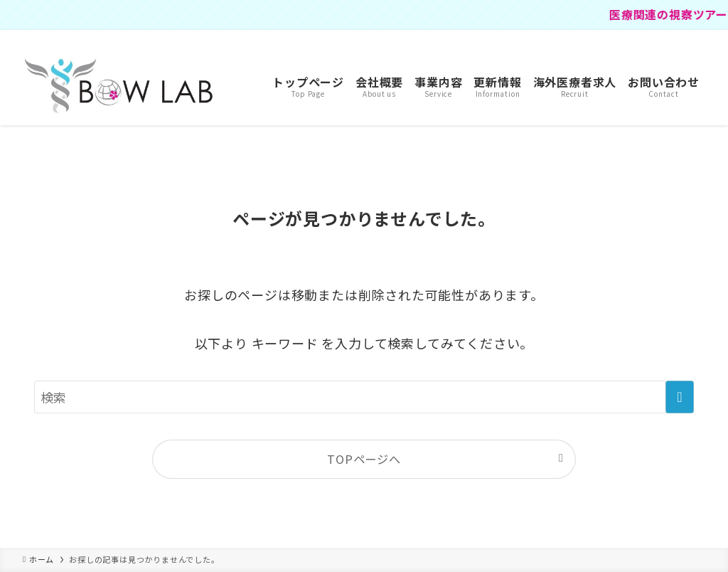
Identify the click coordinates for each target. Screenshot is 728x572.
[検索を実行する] (680, 397)
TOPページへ (364, 459)
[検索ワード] (364, 397)
